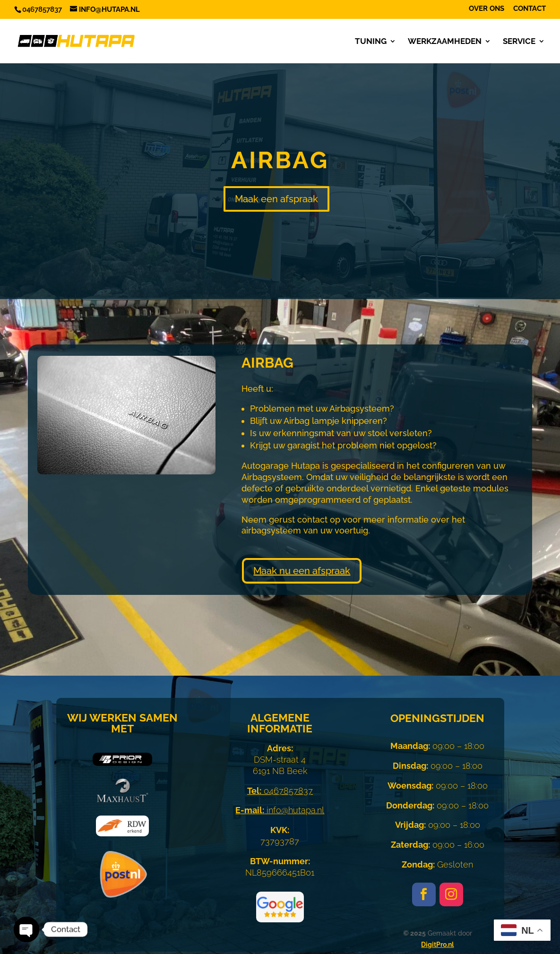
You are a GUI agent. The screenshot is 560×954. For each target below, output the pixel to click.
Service (519, 42)
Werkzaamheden (445, 42)
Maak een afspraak (276, 199)
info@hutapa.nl (280, 810)
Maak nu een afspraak (302, 571)
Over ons (487, 9)
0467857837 (280, 791)
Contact (530, 9)
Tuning (371, 42)
